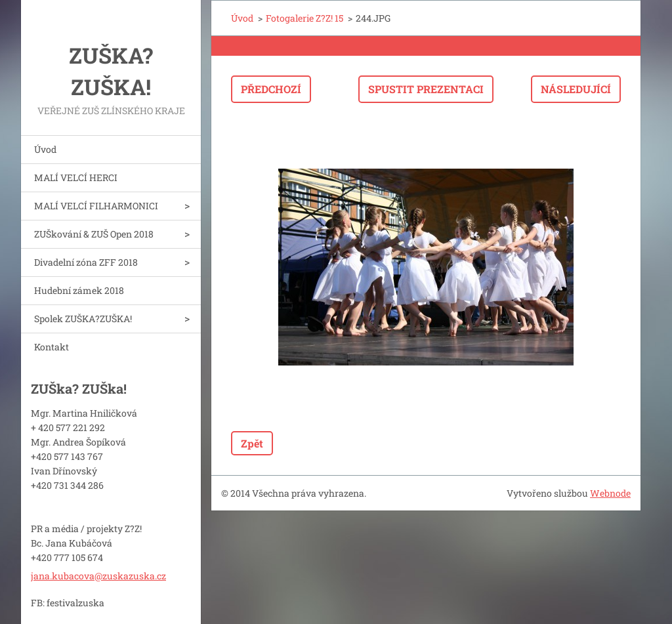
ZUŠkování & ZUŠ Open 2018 (94, 234)
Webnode (610, 493)
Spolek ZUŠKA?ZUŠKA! (83, 319)
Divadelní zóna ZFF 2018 (86, 262)
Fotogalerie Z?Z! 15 (304, 18)
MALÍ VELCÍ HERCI (76, 177)
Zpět (252, 443)
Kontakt (52, 347)
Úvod (45, 149)
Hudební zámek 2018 (79, 290)
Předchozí (271, 89)
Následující (576, 89)
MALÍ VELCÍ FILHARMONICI (96, 206)
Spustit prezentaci (426, 89)
